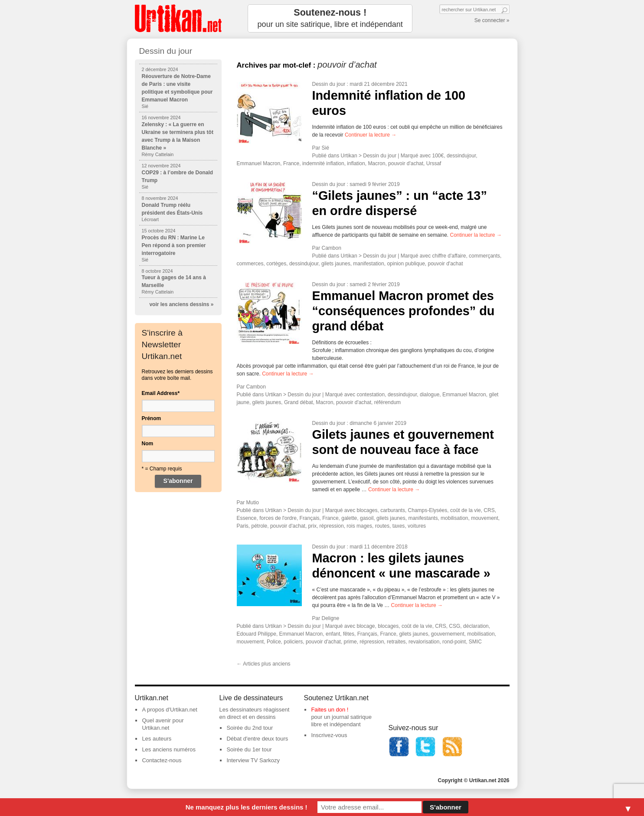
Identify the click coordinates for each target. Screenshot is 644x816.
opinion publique (406, 264)
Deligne (331, 618)
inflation (356, 163)
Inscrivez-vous (329, 735)
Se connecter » (492, 20)
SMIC (475, 642)
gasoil (367, 518)
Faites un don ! (330, 710)
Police (274, 642)
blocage (366, 626)
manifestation (368, 264)
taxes (399, 526)
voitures (417, 526)
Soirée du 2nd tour (250, 728)
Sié (325, 148)
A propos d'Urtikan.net (170, 710)
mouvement (485, 518)
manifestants (423, 518)
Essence (247, 518)
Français (310, 518)
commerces (250, 264)
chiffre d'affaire (449, 256)
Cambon (332, 248)
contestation (371, 395)
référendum (387, 402)
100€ (438, 156)
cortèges (276, 264)
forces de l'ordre (278, 518)
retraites (396, 642)
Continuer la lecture (371, 135)
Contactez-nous (162, 760)
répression (332, 526)
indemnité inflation (323, 163)
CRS (489, 510)
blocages (367, 510)
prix (312, 526)
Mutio (253, 503)
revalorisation (424, 642)
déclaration (476, 626)
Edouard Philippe (257, 634)
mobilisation (454, 518)
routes (382, 526)
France (291, 163)
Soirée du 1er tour (249, 749)
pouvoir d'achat (406, 163)
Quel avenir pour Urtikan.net (163, 724)
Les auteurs (157, 739)
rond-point (454, 642)
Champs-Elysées (428, 510)
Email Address (161, 393)
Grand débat (299, 402)
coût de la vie (466, 510)
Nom (148, 444)
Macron (376, 163)
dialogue (430, 395)
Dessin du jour (329, 84)
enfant (333, 634)
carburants (393, 510)
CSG (454, 626)
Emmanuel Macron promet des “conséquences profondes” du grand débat (404, 311)
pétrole (260, 526)
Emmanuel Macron (259, 163)
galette (349, 518)
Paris (243, 526)
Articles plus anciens (264, 664)
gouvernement (448, 634)
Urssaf (434, 163)
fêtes (349, 634)
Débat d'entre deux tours (257, 739)
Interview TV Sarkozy (253, 760)
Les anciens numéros (169, 749)
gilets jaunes (336, 264)
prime (350, 642)
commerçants (484, 256)
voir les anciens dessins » (181, 304)
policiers (293, 642)
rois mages (359, 526)
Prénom (152, 418)
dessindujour (461, 156)
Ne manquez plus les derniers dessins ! (247, 807)
